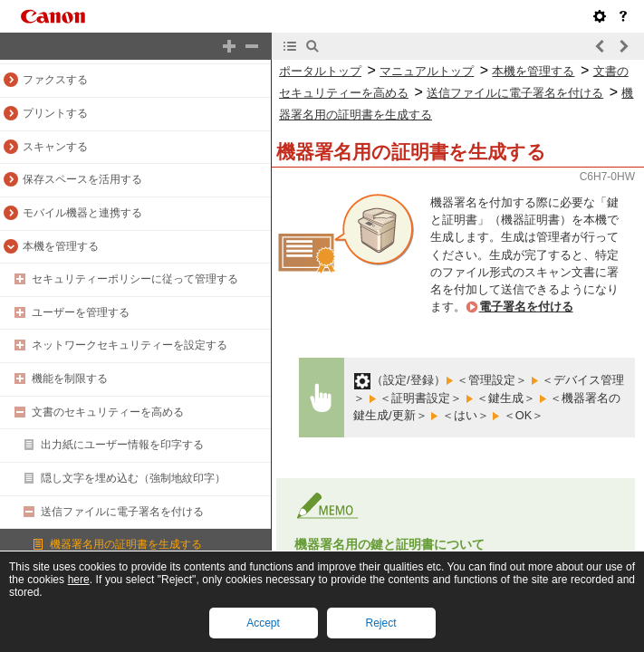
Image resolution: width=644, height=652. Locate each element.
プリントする (55, 113)
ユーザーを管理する (81, 312)
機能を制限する (70, 379)
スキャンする (55, 147)
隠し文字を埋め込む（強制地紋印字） (133, 478)
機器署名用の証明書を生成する (126, 544)
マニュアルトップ (427, 71)
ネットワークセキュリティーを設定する (130, 345)
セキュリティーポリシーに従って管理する (135, 279)
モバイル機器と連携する (82, 213)
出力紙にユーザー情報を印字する (122, 445)
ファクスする (55, 80)
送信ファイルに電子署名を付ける (122, 512)
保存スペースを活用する (82, 179)
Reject (380, 623)
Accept (263, 623)
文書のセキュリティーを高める (108, 412)
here (79, 580)
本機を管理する (61, 246)
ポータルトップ (320, 71)
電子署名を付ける (526, 307)
